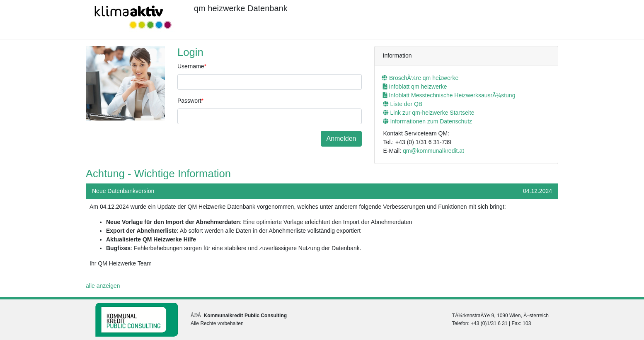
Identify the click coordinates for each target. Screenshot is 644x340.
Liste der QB (403, 104)
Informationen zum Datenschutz (428, 121)
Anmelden (341, 139)
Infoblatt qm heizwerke (415, 87)
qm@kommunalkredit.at (433, 151)
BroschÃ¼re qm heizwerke (420, 78)
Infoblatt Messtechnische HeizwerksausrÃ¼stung (449, 95)
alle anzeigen (103, 286)
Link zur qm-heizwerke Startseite (429, 113)
